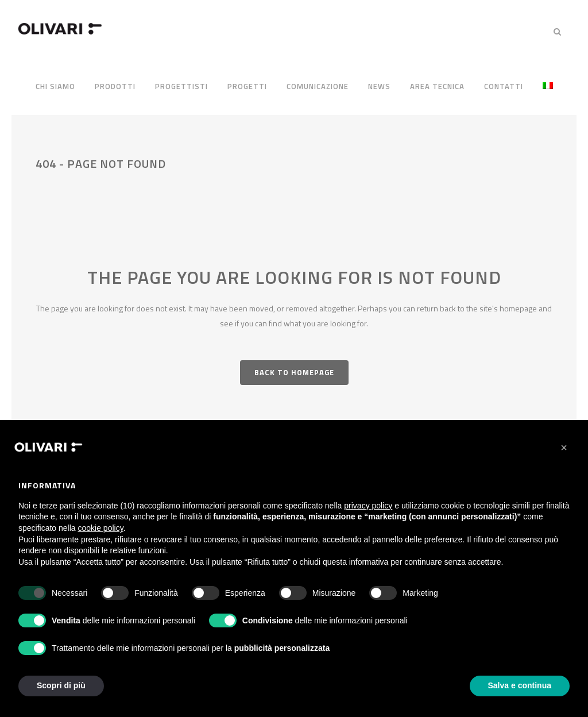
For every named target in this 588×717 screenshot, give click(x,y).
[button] (564, 448)
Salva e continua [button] (520, 685)
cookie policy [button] (101, 528)
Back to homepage (294, 372)
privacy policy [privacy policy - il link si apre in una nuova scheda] (368, 506)
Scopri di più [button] (61, 685)
